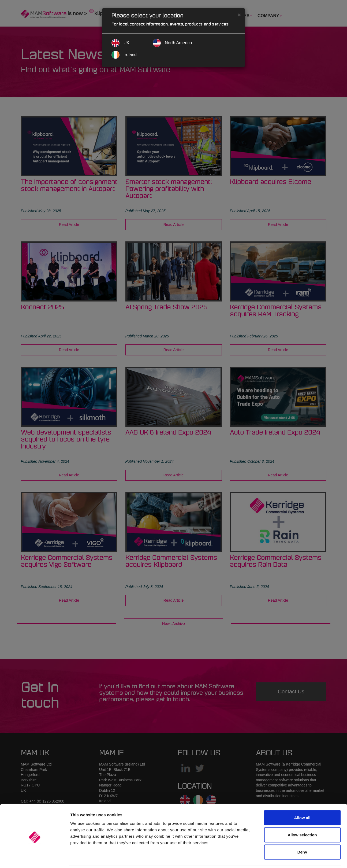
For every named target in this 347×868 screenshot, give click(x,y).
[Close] (239, 15)
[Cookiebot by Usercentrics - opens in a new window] (35, 858)
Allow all (302, 798)
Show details (281, 857)
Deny (302, 833)
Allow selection (302, 816)
